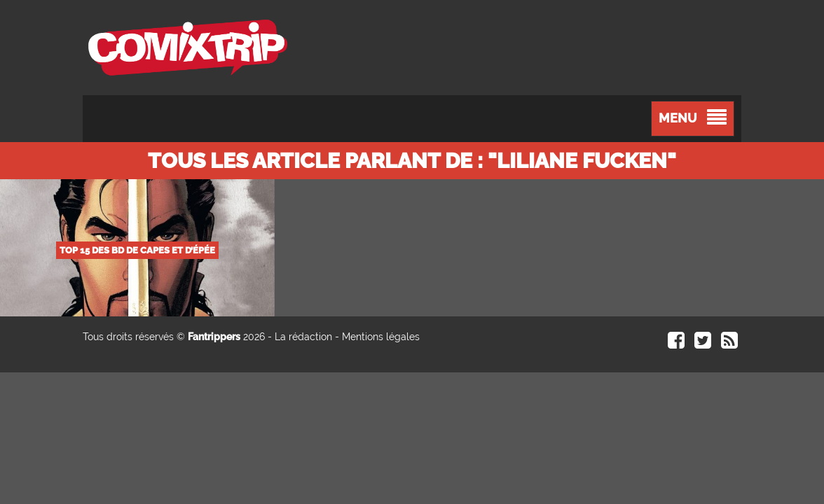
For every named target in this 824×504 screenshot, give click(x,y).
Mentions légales (381, 337)
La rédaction (303, 337)
